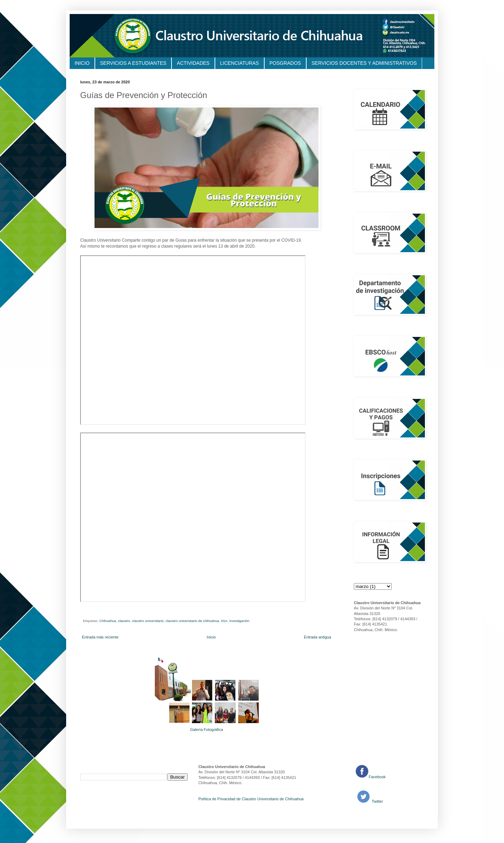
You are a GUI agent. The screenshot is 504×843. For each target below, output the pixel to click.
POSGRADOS (285, 63)
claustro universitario (148, 621)
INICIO (82, 63)
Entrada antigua (317, 637)
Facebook (377, 777)
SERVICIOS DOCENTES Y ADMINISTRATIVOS (364, 63)
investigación (239, 621)
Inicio (211, 637)
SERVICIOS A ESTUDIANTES (133, 63)
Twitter (377, 801)
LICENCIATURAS (240, 63)
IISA (224, 621)
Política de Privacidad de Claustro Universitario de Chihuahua (251, 799)
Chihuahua (108, 621)
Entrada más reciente (100, 637)
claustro (124, 621)
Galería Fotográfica (206, 730)
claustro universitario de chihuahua (192, 621)
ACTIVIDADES (193, 63)
